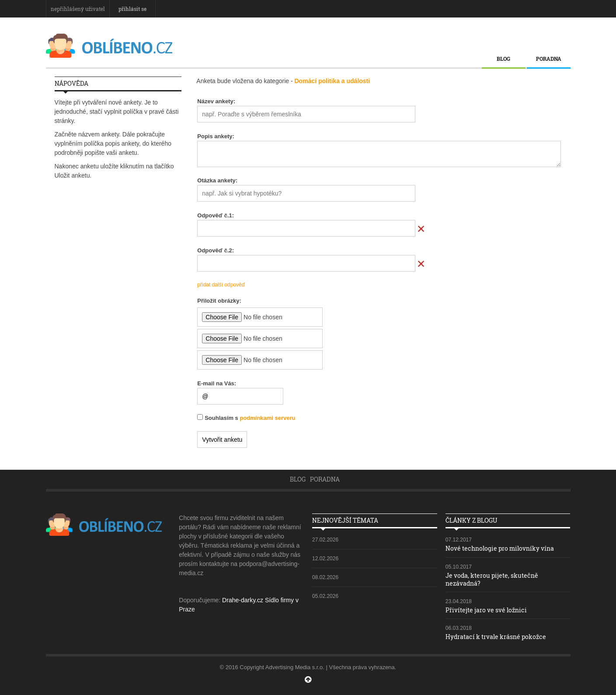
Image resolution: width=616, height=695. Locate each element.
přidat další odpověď (221, 285)
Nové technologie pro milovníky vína (500, 548)
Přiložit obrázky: (219, 301)
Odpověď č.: (216, 215)
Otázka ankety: (217, 180)
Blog (503, 59)
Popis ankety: (216, 136)
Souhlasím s (250, 418)
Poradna (549, 59)
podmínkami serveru (267, 418)
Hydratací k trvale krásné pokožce (496, 637)
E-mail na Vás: (217, 383)
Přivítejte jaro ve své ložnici (486, 610)
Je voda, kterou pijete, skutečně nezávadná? (492, 579)
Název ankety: (216, 101)
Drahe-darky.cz (243, 600)
